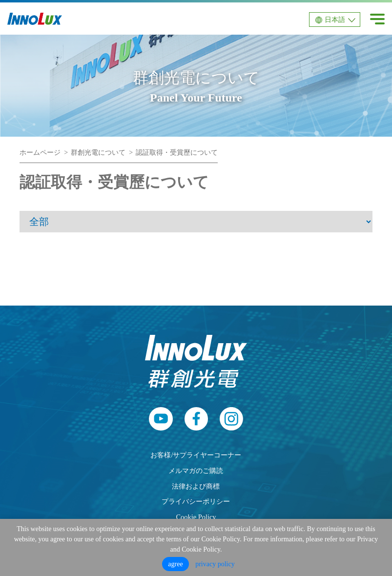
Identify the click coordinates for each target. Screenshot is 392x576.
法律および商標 (196, 486)
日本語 (335, 20)
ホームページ (40, 153)
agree (175, 564)
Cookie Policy (196, 517)
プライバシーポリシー (196, 501)
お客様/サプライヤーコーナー (196, 455)
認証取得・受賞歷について (177, 153)
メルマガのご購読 (196, 471)
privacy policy (215, 564)
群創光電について (98, 153)
